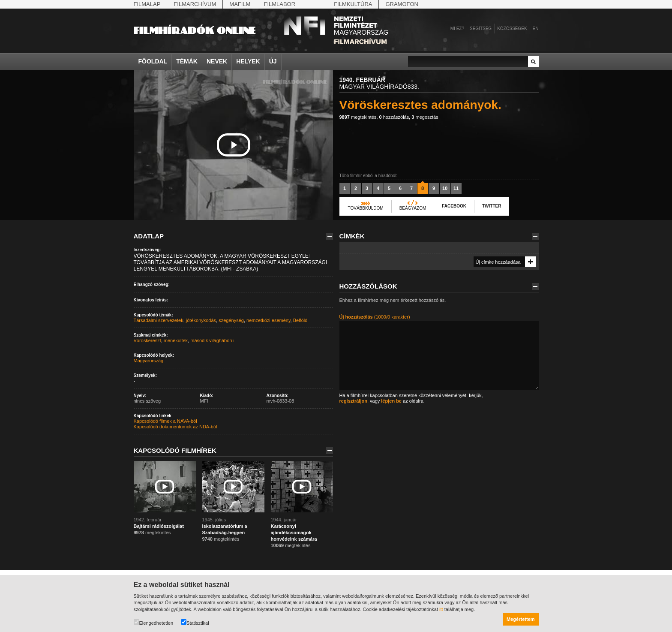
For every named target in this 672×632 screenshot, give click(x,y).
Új (273, 61)
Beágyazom (413, 208)
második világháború (212, 340)
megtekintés (358, 117)
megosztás (425, 117)
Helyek (248, 61)
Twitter (492, 206)
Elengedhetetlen (154, 622)
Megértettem (520, 619)
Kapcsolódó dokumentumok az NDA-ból (175, 427)
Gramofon (402, 4)
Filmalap (147, 4)
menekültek (176, 340)
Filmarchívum (195, 4)
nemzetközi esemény (268, 320)
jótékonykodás (201, 320)
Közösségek (512, 29)
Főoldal (153, 61)
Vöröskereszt (147, 340)
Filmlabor (279, 4)
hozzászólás (394, 117)
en (536, 29)
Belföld (300, 320)
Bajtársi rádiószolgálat (159, 526)
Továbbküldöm (366, 208)
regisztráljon (353, 401)
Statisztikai (195, 622)
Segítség (481, 29)
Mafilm (240, 4)
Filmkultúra (353, 4)
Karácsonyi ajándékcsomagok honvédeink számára (294, 533)
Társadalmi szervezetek (159, 320)
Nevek (217, 61)
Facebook (454, 206)
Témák (187, 61)
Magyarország (149, 361)
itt (441, 609)
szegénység (231, 320)
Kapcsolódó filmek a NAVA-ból (165, 421)
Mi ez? (457, 29)
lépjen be (391, 401)
